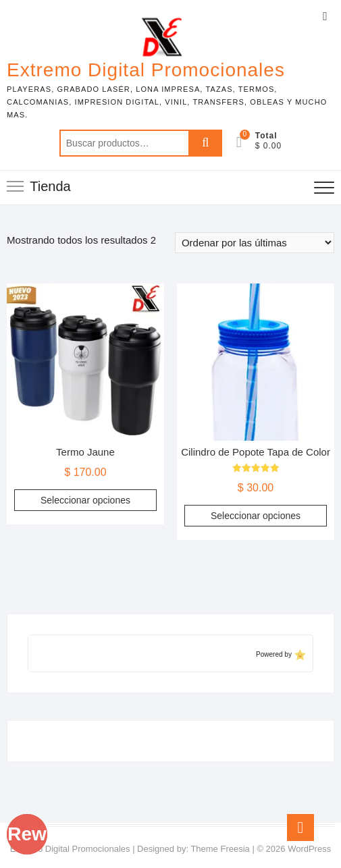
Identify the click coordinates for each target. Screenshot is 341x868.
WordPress (309, 849)
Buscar (205, 143)
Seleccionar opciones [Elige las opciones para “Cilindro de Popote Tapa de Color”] (256, 516)
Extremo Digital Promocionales (146, 70)
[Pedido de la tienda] (255, 243)
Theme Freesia (220, 849)
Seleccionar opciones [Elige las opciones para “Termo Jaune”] (85, 500)
